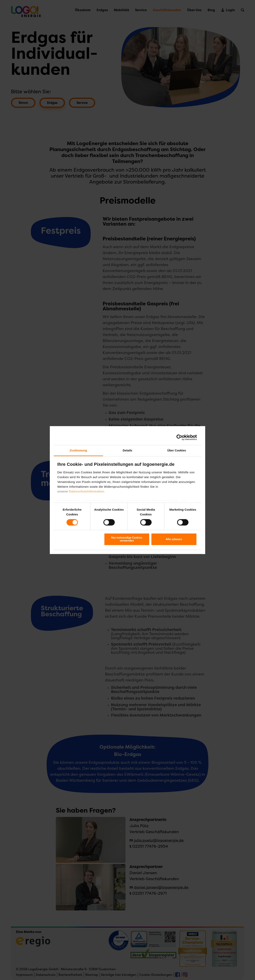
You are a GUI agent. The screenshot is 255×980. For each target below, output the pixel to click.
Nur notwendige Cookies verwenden (127, 539)
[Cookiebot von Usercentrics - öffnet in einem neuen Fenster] (179, 437)
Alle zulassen (174, 539)
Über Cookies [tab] (177, 450)
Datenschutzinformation (87, 491)
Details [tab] (127, 450)
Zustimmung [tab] (78, 450)
